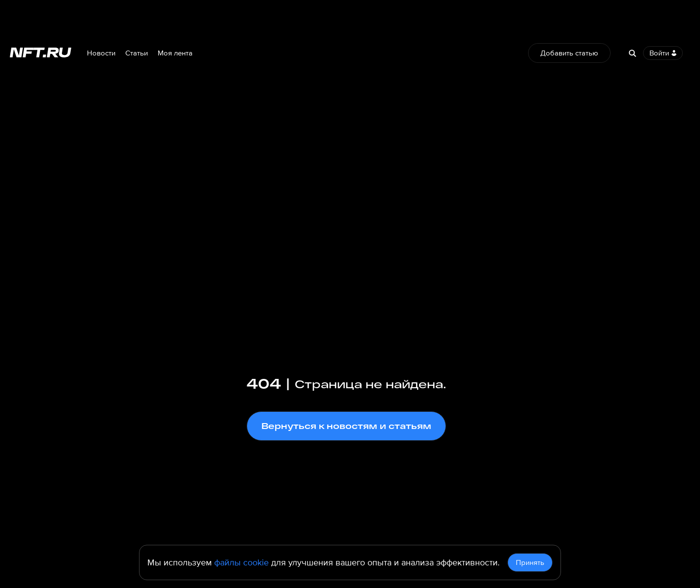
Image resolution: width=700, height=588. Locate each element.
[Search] (632, 53)
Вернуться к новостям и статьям (346, 426)
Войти (663, 53)
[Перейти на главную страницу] (41, 53)
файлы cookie (241, 562)
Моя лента (175, 53)
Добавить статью (569, 53)
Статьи (137, 53)
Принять (530, 562)
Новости (101, 53)
